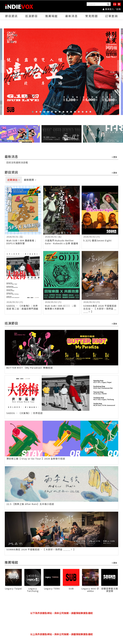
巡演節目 (32, 16)
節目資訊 (12, 16)
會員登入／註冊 (112, 9)
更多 (115, 157)
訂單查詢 (112, 16)
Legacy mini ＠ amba (90, 590)
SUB (71, 589)
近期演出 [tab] (14, 180)
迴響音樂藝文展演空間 (110, 590)
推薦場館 (52, 16)
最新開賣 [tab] (30, 180)
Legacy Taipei (13, 589)
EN (115, 4)
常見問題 (92, 16)
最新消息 (72, 16)
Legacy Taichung (33, 590)
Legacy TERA (52, 589)
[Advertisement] (63, 624)
